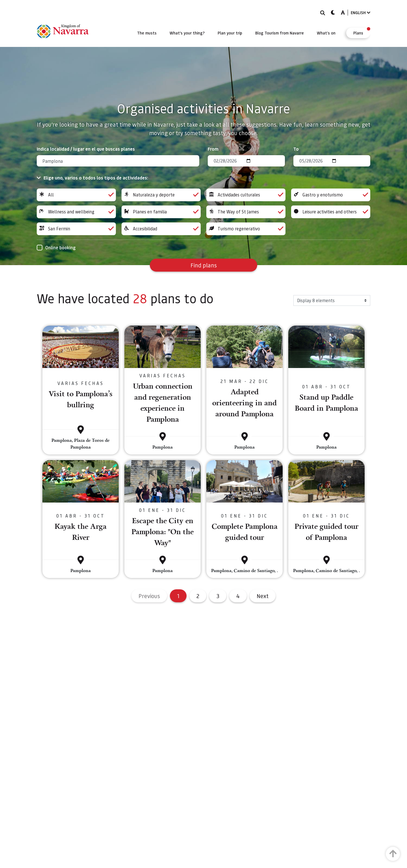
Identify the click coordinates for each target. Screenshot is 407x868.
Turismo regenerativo (246, 229)
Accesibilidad (161, 229)
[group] (76, 195)
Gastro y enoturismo (331, 195)
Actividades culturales (246, 195)
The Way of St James (246, 212)
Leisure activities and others (331, 212)
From (213, 149)
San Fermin (76, 229)
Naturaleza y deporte (161, 195)
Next (263, 596)
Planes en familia (161, 212)
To (296, 149)
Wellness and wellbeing (76, 212)
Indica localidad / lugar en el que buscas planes (86, 149)
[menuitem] (147, 33)
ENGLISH (361, 13)
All (76, 195)
